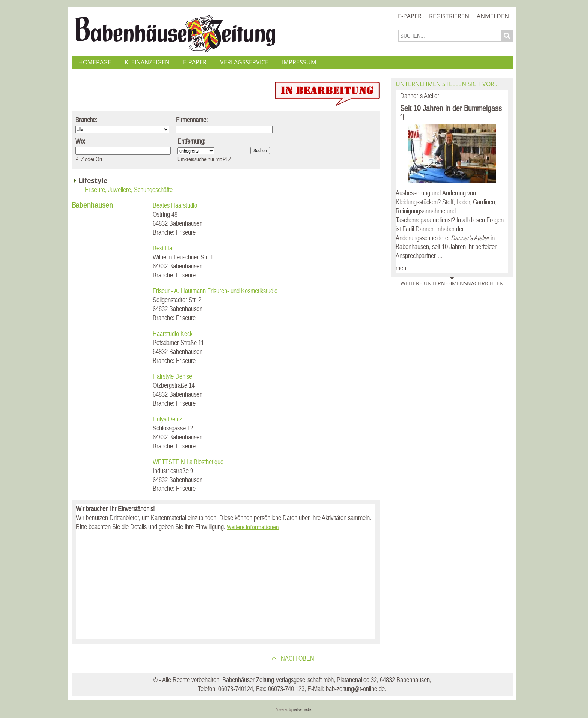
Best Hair (164, 248)
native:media (302, 710)
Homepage (95, 62)
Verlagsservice (244, 62)
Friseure (95, 190)
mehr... (404, 268)
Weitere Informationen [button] (253, 527)
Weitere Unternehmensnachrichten (452, 283)
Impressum (299, 62)
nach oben (297, 658)
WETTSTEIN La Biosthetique (188, 462)
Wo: (80, 141)
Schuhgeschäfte (153, 190)
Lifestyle (93, 180)
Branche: (86, 120)
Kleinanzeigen (147, 62)
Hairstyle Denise (172, 376)
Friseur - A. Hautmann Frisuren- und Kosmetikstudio (215, 291)
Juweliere (119, 190)
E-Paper (410, 16)
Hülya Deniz (167, 419)
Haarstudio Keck (172, 334)
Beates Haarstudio (175, 205)
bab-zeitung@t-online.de (355, 689)
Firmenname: (192, 120)
